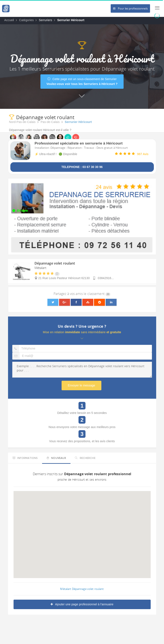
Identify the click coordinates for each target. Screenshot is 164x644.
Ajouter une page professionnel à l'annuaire (82, 604)
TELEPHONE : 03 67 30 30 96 (82, 167)
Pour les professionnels (130, 8)
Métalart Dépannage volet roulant (82, 589)
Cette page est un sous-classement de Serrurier (82, 81)
